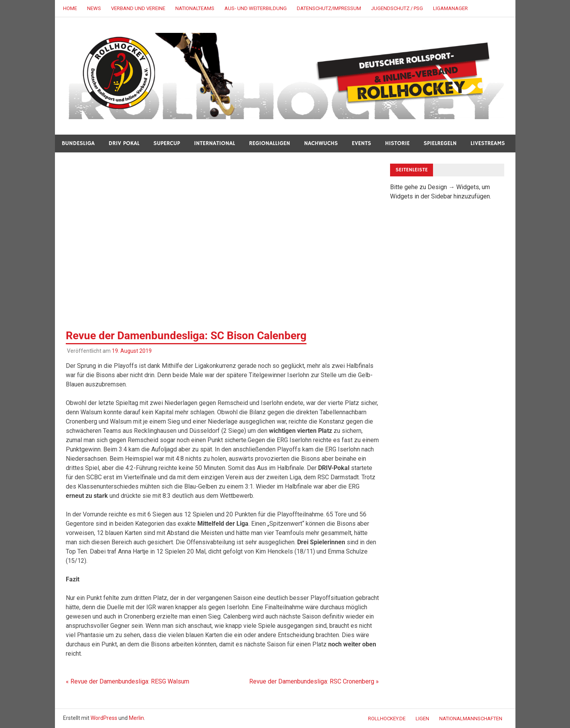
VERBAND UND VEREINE (138, 8)
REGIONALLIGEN (269, 143)
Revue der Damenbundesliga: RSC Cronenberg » (314, 681)
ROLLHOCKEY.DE (387, 719)
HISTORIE (397, 143)
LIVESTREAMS (488, 143)
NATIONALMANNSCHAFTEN (471, 719)
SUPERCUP (167, 143)
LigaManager (450, 8)
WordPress (104, 718)
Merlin (136, 718)
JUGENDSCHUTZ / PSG (397, 8)
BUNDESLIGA (78, 143)
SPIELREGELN (440, 143)
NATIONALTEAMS (195, 8)
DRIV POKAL (124, 143)
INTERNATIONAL (214, 143)
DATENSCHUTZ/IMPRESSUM (329, 8)
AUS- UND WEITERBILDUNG (256, 8)
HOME (70, 8)
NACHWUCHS (321, 143)
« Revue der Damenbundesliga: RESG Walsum (128, 681)
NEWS (94, 8)
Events (361, 143)
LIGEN (422, 719)
